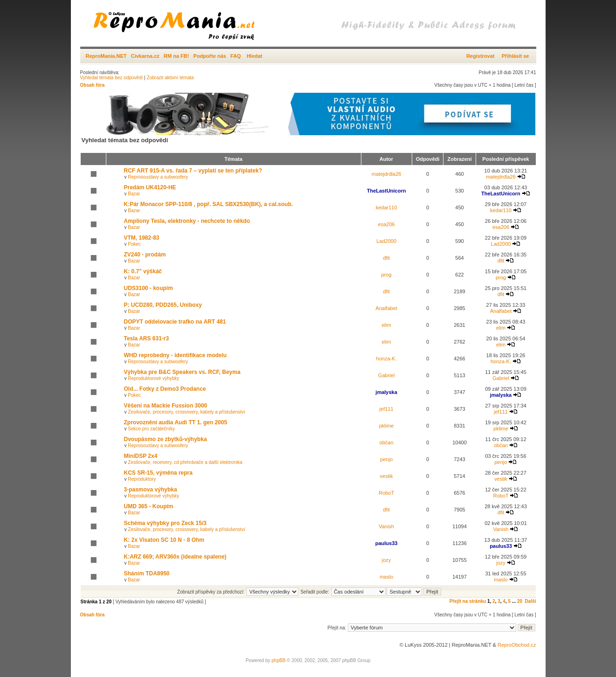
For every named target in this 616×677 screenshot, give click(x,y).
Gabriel (386, 375)
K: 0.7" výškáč (143, 271)
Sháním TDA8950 (147, 573)
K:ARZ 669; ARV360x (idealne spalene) (175, 557)
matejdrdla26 (387, 174)
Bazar (134, 194)
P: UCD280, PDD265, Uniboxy (163, 305)
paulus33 (387, 543)
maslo (386, 577)
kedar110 (387, 207)
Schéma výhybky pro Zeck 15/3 (165, 523)
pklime (387, 426)
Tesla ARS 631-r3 (147, 338)
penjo (386, 459)
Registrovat (481, 56)
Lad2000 (386, 241)
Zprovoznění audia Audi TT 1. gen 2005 (176, 422)
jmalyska (386, 392)
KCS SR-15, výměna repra (158, 473)
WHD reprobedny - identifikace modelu (176, 355)
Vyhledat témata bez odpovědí (112, 78)
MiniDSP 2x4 (141, 456)
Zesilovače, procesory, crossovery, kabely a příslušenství (186, 412)
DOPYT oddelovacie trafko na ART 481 (175, 322)
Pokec (134, 244)
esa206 (387, 224)
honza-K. (387, 359)
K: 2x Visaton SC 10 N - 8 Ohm (164, 540)
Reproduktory (142, 479)
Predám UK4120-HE (150, 187)
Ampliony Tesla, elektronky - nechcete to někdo (187, 221)
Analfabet (386, 308)
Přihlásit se (516, 56)
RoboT (386, 493)
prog (387, 275)
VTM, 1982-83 (142, 238)
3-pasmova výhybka (151, 490)
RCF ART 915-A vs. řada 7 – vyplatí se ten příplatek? (193, 171)
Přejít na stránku (468, 601)
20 (520, 601)
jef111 (387, 409)
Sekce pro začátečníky (151, 429)
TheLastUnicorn (387, 191)
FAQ (236, 56)
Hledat (255, 56)
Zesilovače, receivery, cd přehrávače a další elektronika (185, 462)
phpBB (278, 660)
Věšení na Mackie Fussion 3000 (166, 406)
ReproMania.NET (106, 56)
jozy (387, 560)
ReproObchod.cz (517, 645)
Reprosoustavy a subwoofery (158, 177)
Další (531, 601)
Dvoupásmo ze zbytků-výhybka (166, 439)
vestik (387, 476)
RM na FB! (176, 56)
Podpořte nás (210, 56)
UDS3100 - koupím (149, 288)
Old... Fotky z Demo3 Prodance (165, 389)
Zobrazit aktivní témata (170, 78)
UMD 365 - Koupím (149, 506)
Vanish (386, 526)
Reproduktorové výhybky (153, 378)
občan (387, 442)
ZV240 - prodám (145, 255)
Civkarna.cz (145, 56)
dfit (386, 258)
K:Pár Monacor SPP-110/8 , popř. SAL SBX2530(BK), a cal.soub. (209, 204)
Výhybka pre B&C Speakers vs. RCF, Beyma (182, 372)
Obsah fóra (93, 85)
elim (387, 325)
